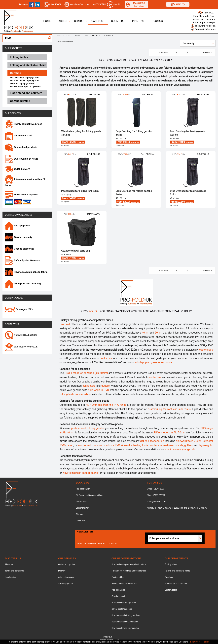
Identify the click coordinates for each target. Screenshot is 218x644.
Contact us (12, 324)
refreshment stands (172, 445)
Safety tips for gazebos (122, 609)
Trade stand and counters (176, 584)
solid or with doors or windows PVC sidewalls (105, 445)
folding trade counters (146, 445)
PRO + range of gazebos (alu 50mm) (86, 373)
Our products (14, 48)
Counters (118, 21)
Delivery (62, 571)
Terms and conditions (14, 571)
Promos (157, 21)
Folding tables (118, 577)
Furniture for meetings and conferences (129, 571)
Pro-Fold (65, 324)
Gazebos (97, 21)
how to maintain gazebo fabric (80, 473)
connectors (89, 386)
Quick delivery (17, 169)
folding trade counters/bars (75, 394)
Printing (138, 21)
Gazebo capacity (19, 237)
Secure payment (65, 584)
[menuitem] (47, 21)
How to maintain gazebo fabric (26, 272)
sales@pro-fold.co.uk (77, 4)
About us (9, 564)
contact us (106, 358)
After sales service (66, 577)
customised (206, 350)
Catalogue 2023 (19, 309)
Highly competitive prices (24, 124)
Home (47, 21)
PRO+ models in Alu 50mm (169, 433)
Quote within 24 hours (203, 29)
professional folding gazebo (88, 428)
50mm (158, 333)
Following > (207, 52)
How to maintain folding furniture (126, 615)
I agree (206, 642)
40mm (145, 333)
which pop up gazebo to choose (154, 362)
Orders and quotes (66, 564)
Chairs (79, 21)
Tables (62, 21)
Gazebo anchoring (20, 249)
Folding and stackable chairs (124, 584)
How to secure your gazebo (124, 603)
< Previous (163, 52)
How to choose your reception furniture (129, 564)
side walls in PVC (98, 390)
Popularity (189, 43)
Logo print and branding (23, 284)
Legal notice (10, 577)
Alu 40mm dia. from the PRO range (106, 405)
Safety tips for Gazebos (22, 260)
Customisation (171, 590)
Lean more (195, 642)
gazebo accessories (152, 441)
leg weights (206, 445)
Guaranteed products (21, 147)
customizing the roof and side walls (169, 409)
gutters (106, 386)
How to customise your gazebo (125, 628)
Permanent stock (19, 136)
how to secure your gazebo (180, 449)
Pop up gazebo (18, 226)
